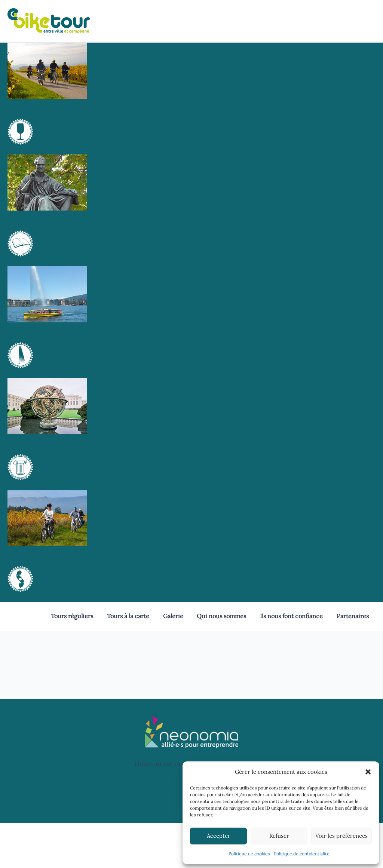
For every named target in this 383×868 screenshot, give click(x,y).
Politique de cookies (249, 854)
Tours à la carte (136, 616)
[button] (368, 772)
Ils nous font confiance (294, 616)
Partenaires (353, 616)
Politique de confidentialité (302, 854)
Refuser (279, 836)
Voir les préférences (341, 836)
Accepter (219, 836)
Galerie (179, 616)
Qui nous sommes (226, 616)
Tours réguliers (82, 616)
